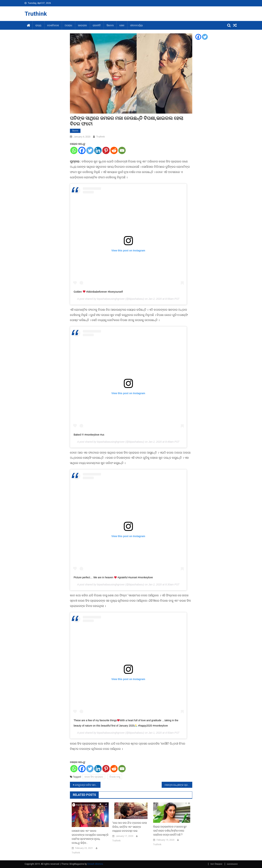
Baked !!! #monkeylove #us (89, 435)
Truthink (36, 14)
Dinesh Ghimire (95, 864)
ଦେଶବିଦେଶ (53, 25)
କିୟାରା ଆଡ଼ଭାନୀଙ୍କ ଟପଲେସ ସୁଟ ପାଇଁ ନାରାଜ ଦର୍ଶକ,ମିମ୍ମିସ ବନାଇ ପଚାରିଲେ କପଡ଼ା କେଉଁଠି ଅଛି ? (170, 831)
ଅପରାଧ (68, 25)
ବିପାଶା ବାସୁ (115, 777)
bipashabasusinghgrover (111, 299)
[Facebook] (82, 150)
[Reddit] (114, 150)
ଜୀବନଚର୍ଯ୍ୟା (136, 25)
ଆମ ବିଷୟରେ (216, 864)
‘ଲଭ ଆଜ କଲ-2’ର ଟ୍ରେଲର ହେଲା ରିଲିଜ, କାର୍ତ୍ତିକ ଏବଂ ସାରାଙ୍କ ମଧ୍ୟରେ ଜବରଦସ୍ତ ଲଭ (130, 827)
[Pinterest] (106, 150)
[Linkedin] (98, 150)
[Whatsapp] (74, 150)
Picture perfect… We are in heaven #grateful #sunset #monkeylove (113, 577)
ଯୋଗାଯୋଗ (232, 864)
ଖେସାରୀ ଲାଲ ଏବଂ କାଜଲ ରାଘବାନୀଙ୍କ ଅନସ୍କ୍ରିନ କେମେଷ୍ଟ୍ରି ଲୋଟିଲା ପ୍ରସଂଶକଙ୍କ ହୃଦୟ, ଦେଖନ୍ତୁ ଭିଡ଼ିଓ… (90, 837)
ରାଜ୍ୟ (38, 25)
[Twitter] (90, 150)
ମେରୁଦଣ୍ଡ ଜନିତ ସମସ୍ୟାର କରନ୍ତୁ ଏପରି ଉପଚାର (88, 785)
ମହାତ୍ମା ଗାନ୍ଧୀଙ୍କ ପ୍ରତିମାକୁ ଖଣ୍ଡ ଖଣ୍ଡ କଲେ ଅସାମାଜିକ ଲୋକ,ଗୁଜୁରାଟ (178, 785)
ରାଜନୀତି (97, 25)
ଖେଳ (122, 25)
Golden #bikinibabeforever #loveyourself (98, 292)
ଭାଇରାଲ (82, 25)
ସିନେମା (110, 25)
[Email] (122, 150)
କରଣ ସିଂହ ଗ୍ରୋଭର (94, 777)
